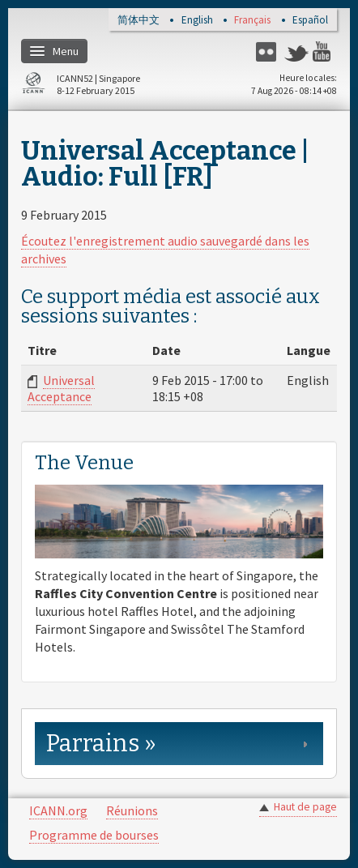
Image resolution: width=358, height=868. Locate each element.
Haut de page (305, 807)
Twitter (296, 51)
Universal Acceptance (61, 388)
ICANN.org (58, 810)
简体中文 (139, 21)
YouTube (325, 51)
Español (310, 21)
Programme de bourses (94, 835)
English (197, 21)
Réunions (132, 810)
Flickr (268, 51)
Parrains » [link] (101, 744)
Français (252, 21)
